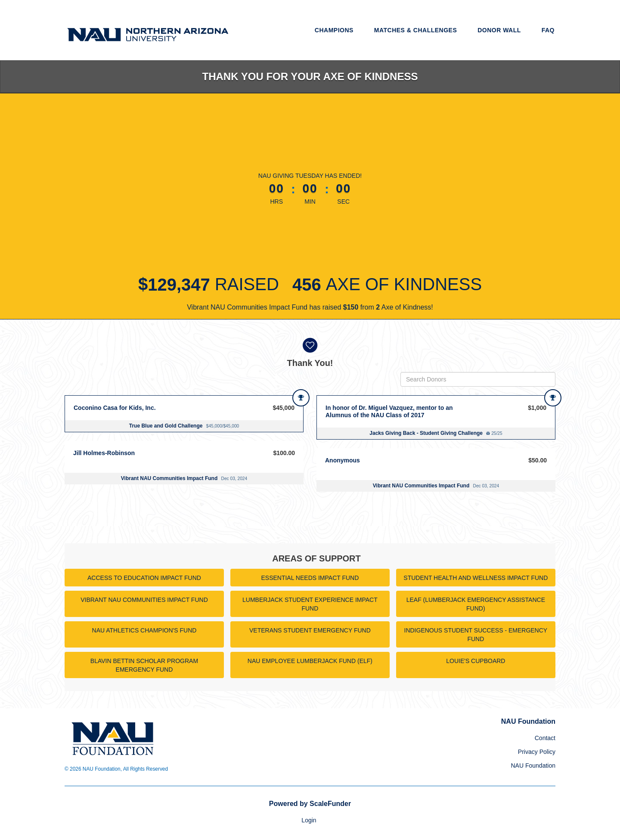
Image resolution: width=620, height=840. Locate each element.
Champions (334, 30)
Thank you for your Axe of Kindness (310, 76)
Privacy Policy (537, 752)
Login (309, 820)
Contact (545, 738)
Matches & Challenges (416, 30)
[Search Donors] (478, 379)
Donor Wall (499, 30)
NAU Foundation (533, 766)
